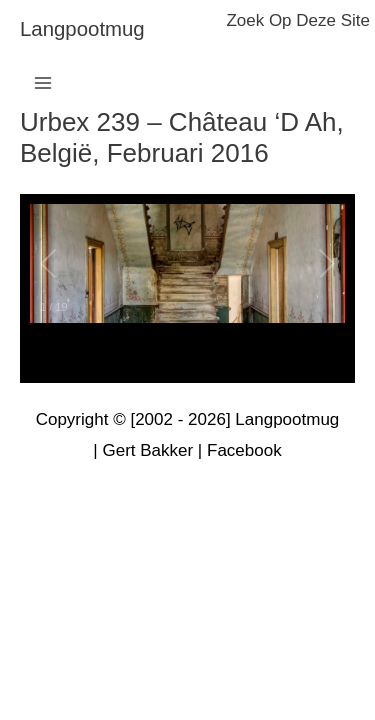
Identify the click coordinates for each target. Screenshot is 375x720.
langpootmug (82, 29)
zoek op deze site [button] (298, 20)
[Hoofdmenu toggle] (43, 83)
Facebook (244, 450)
